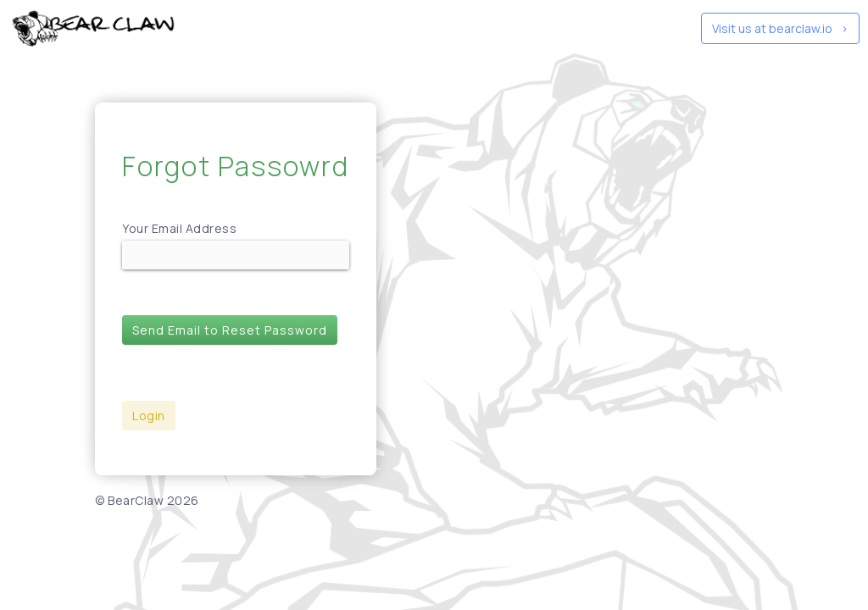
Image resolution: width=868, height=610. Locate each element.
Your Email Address (179, 228)
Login (149, 416)
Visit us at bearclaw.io (780, 28)
